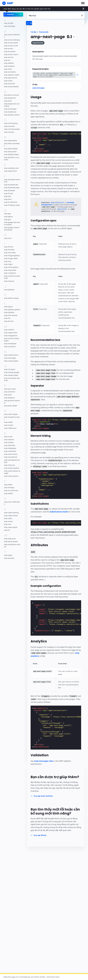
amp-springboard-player (12, 457)
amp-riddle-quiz (10, 424)
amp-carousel (9, 124)
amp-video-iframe (11, 511)
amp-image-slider (11, 256)
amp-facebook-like (11, 182)
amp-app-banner (10, 76)
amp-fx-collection (11, 200)
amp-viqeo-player (11, 523)
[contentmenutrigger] (56, 16)
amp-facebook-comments (12, 178)
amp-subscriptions (11, 472)
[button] (83, 3)
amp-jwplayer (9, 287)
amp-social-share (10, 450)
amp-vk (7, 526)
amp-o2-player (10, 367)
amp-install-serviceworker (12, 275)
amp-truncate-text (11, 486)
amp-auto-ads (9, 81)
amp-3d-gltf (8, 23)
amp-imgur (8, 262)
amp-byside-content (12, 112)
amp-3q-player (10, 26)
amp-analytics (9, 64)
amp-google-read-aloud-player (12, 226)
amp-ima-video (10, 250)
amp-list (7, 316)
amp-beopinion (10, 96)
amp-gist (7, 217)
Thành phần (44, 32)
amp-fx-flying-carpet (12, 203)
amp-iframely (9, 247)
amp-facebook (9, 188)
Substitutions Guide (59, 506)
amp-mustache (10, 344)
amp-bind (8, 99)
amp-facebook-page (12, 185)
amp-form (8, 197)
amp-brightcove (10, 110)
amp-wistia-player (11, 537)
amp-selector (9, 435)
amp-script (8, 432)
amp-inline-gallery (11, 265)
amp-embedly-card (11, 166)
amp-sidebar (9, 438)
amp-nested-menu (11, 353)
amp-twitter (8, 489)
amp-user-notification (12, 499)
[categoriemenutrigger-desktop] (36, 23)
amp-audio (8, 78)
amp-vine (8, 520)
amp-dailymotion (10, 138)
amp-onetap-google (12, 370)
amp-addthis (9, 61)
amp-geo (7, 211)
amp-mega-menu (11, 330)
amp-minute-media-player (12, 337)
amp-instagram (10, 271)
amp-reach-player (11, 412)
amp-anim (8, 67)
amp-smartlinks (10, 447)
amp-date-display (11, 146)
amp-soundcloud (10, 453)
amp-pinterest (9, 390)
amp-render (8, 421)
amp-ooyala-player (11, 373)
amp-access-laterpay (12, 37)
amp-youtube (9, 554)
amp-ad (7, 58)
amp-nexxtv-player (11, 359)
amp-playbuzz (9, 395)
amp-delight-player (11, 152)
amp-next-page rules (44, 752)
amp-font (8, 194)
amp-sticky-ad (9, 461)
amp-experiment (10, 169)
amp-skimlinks (9, 441)
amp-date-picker (10, 149)
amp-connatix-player (12, 127)
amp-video (8, 514)
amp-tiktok (8, 480)
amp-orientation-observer (12, 377)
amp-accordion (10, 49)
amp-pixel (8, 392)
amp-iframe (8, 244)
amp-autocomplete (11, 84)
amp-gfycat (8, 214)
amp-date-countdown (12, 142)
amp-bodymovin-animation (12, 103)
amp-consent (9, 130)
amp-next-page (10, 356)
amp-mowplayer (10, 341)
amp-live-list (9, 319)
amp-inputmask (10, 268)
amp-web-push (10, 534)
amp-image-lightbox (12, 253)
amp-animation (10, 70)
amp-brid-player (10, 107)
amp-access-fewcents (12, 35)
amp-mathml (9, 327)
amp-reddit (8, 418)
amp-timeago (9, 483)
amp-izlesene (9, 279)
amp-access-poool (11, 40)
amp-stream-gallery (11, 463)
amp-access (8, 46)
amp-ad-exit (9, 55)
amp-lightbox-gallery (12, 307)
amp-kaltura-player (11, 296)
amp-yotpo (8, 551)
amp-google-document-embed (12, 221)
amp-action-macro (11, 52)
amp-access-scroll (11, 43)
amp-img (7, 259)
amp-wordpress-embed (12, 541)
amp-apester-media (11, 73)
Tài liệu (33, 32)
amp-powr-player (10, 403)
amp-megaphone (11, 333)
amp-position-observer (12, 399)
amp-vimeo (8, 517)
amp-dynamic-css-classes (12, 156)
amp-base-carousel (11, 93)
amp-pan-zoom (10, 387)
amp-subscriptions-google (12, 468)
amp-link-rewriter (11, 313)
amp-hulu (8, 236)
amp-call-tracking (11, 121)
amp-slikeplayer (10, 444)
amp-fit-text (8, 191)
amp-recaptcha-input (12, 415)
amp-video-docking (11, 508)
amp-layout (8, 304)
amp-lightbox (9, 310)
